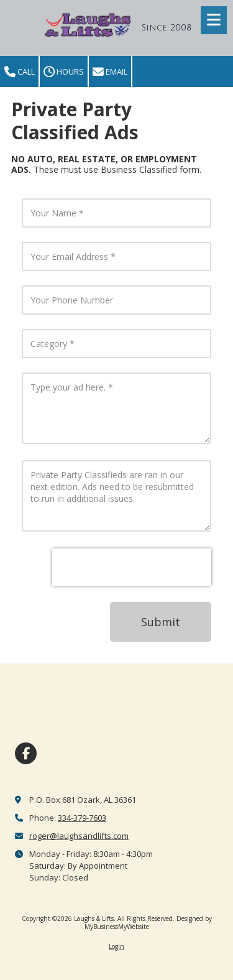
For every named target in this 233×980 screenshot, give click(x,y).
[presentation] (132, 567)
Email (110, 72)
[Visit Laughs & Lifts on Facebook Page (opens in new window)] (26, 753)
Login (116, 946)
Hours (64, 72)
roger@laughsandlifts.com (79, 836)
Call (20, 72)
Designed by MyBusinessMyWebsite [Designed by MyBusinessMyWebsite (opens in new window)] (148, 922)
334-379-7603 (82, 818)
